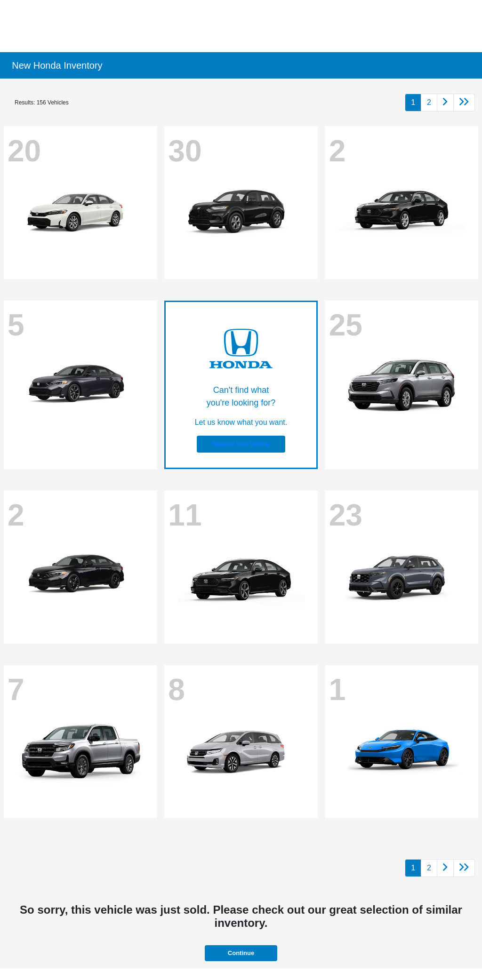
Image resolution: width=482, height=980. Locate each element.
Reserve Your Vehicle (241, 444)
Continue (241, 953)
